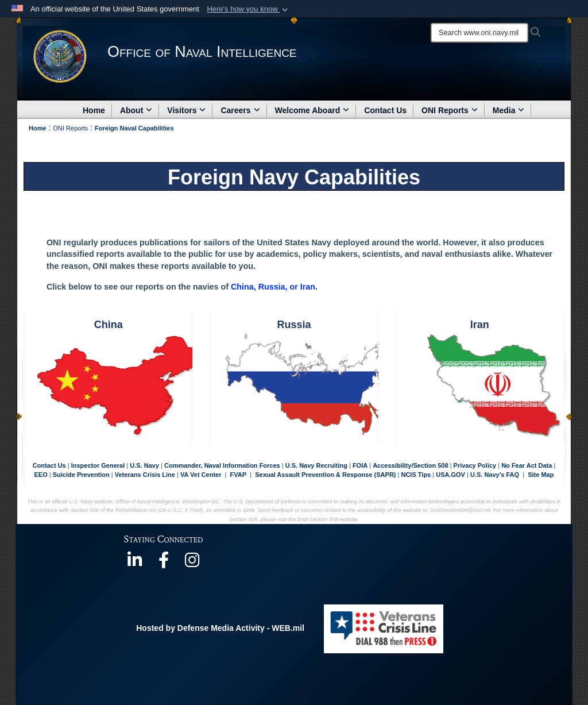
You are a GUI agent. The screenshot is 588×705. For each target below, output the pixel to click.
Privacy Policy (475, 465)
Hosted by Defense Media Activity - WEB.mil (220, 628)
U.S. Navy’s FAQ (495, 475)
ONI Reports (450, 110)
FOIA (360, 465)
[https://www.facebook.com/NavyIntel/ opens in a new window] (164, 564)
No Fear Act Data (527, 465)
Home (94, 110)
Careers (240, 110)
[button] (248, 9)
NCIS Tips (417, 475)
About (136, 110)
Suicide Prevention (81, 475)
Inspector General (98, 465)
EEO (42, 475)
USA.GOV (451, 475)
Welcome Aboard (312, 110)
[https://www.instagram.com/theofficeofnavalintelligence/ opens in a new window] (192, 564)
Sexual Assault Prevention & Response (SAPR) (325, 475)
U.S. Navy (144, 465)
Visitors (186, 110)
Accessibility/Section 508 (411, 465)
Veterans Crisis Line (145, 475)
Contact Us (385, 110)
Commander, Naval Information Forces (222, 465)
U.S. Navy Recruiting (316, 465)
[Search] (479, 33)
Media (509, 110)
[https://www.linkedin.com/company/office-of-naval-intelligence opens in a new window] (135, 564)
